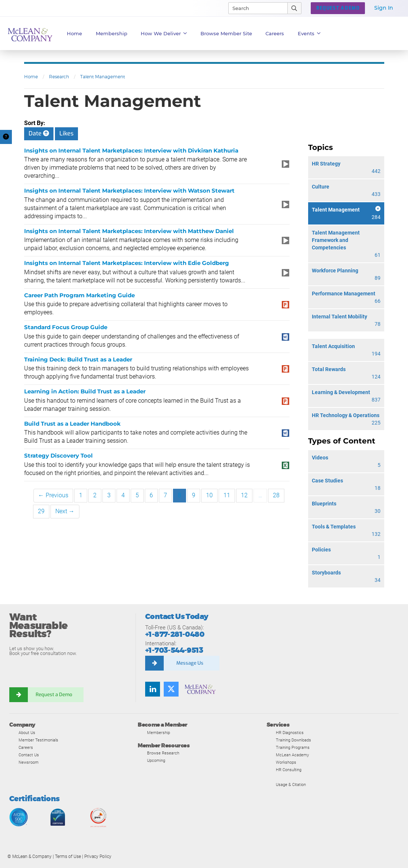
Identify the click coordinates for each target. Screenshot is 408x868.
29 (41, 511)
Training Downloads (293, 740)
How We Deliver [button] (164, 33)
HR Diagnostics (290, 733)
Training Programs (293, 747)
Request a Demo (54, 695)
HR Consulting (289, 770)
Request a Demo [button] (338, 8)
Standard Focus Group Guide (66, 327)
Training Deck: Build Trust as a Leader (78, 359)
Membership (112, 33)
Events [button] (309, 33)
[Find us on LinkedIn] (153, 689)
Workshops (286, 762)
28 (276, 495)
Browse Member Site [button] (226, 33)
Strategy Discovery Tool (58, 456)
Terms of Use (68, 856)
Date (39, 133)
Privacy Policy (98, 856)
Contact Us (29, 755)
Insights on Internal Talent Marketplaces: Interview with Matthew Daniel (129, 231)
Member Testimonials (38, 740)
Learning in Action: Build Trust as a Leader (85, 391)
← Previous (53, 495)
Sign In (384, 8)
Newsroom (29, 762)
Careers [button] (275, 33)
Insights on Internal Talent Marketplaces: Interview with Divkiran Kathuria (131, 150)
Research (59, 77)
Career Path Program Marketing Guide (79, 295)
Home (74, 33)
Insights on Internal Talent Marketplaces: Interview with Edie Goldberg (127, 263)
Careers (26, 747)
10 (209, 495)
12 (244, 495)
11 (227, 495)
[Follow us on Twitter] (171, 689)
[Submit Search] (295, 8)
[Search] (255, 8)
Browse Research (163, 753)
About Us (27, 733)
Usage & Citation (291, 785)
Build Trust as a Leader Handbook (72, 424)
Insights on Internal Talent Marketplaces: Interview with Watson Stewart (129, 191)
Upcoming (156, 760)
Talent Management (103, 77)
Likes (66, 133)
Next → (65, 511)
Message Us (190, 663)
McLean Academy (292, 755)
